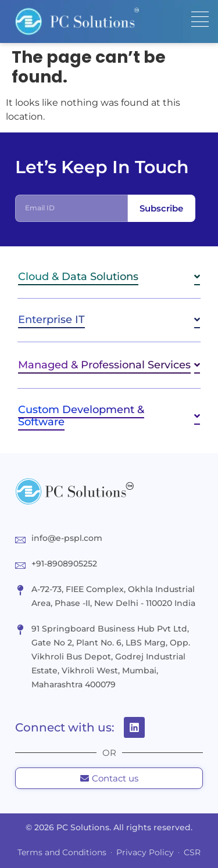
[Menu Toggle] (200, 19)
